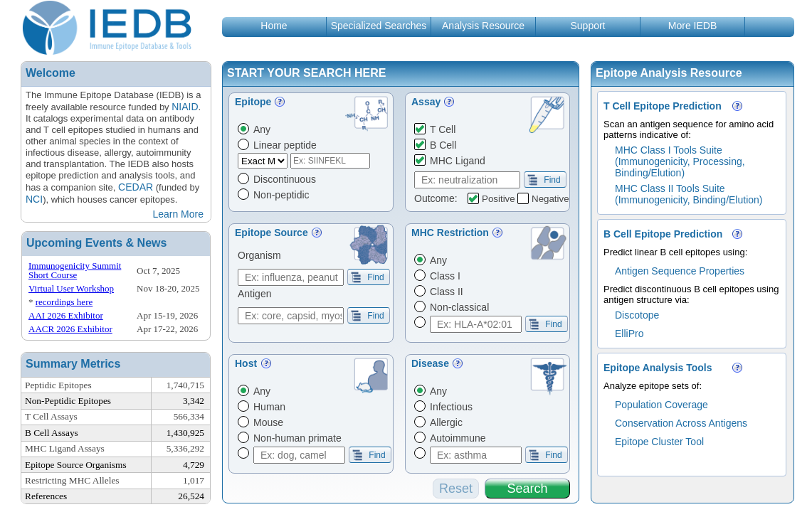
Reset (456, 489)
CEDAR (136, 187)
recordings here (64, 302)
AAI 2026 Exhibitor (66, 315)
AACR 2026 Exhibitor (70, 329)
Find (544, 180)
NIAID (185, 107)
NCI (34, 199)
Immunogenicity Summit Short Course (75, 270)
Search (527, 489)
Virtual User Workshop (71, 288)
